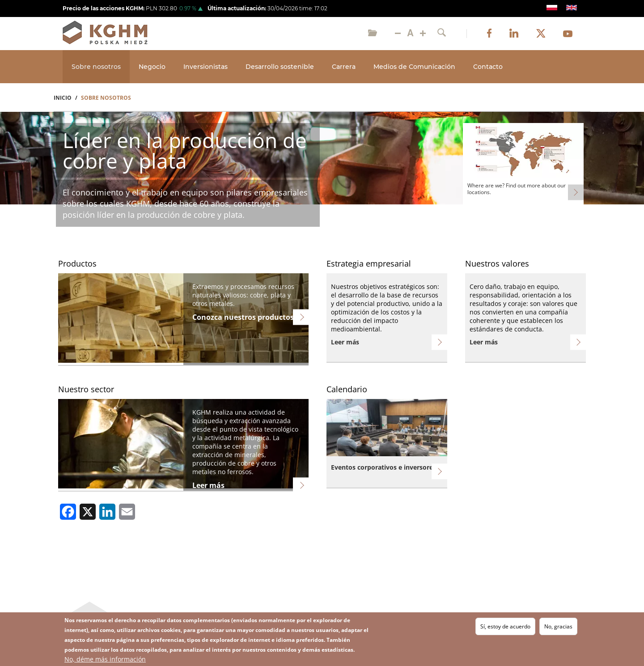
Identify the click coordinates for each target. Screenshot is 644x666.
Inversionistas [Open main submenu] (205, 67)
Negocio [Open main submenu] (152, 67)
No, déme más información (105, 659)
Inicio (63, 98)
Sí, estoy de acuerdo (505, 626)
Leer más (345, 342)
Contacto (488, 67)
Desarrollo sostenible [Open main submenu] (280, 67)
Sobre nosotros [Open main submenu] (96, 67)
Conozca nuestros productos (243, 317)
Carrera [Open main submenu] (344, 67)
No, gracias (558, 626)
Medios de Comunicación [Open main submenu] (414, 67)
